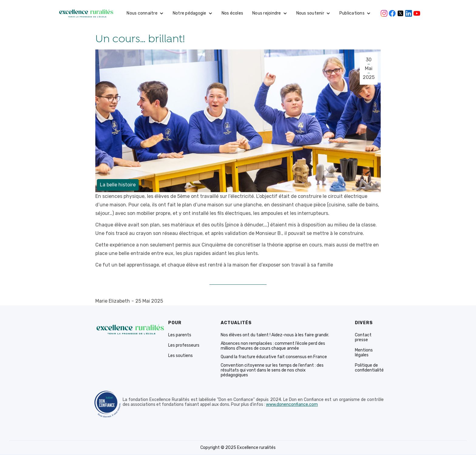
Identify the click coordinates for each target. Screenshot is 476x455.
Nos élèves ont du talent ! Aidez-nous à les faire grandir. (275, 335)
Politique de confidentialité (369, 368)
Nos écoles (233, 13)
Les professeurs (184, 345)
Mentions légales (364, 353)
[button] (145, 13)
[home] (86, 13)
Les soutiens (180, 356)
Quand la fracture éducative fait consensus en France (274, 357)
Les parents (180, 335)
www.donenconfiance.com (292, 405)
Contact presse (363, 338)
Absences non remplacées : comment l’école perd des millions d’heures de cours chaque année (273, 346)
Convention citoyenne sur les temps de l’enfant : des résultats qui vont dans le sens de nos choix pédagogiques (272, 370)
